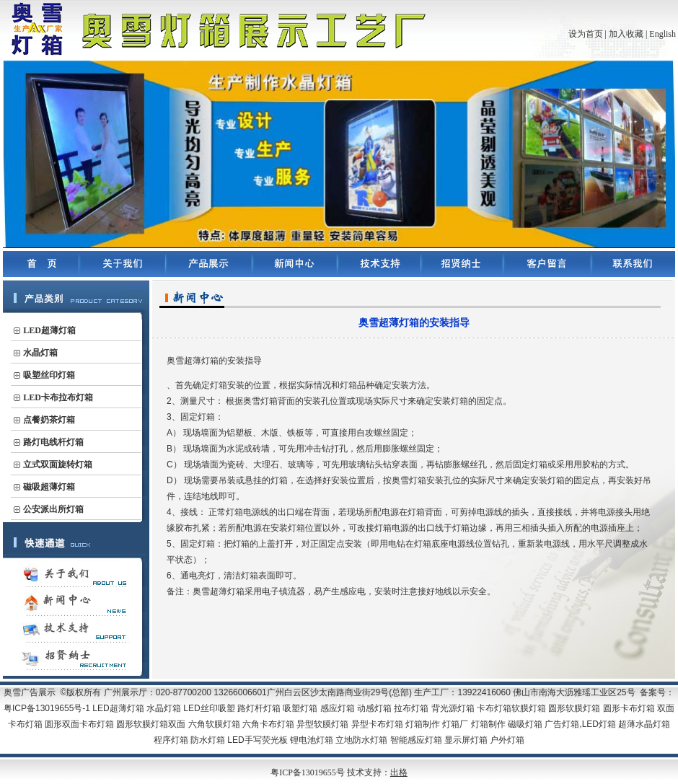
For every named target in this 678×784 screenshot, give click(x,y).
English (662, 34)
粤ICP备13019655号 (309, 772)
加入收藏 (626, 34)
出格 (399, 772)
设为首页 (586, 34)
